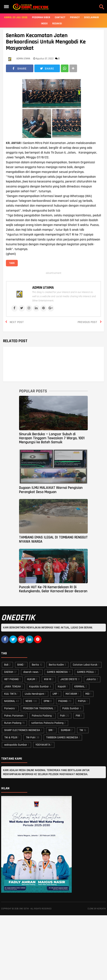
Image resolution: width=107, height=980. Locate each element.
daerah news (31, 672)
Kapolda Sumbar (39, 687)
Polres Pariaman (14, 716)
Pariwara (9, 708)
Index (44, 24)
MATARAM (71, 694)
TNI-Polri (31, 737)
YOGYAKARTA (43, 745)
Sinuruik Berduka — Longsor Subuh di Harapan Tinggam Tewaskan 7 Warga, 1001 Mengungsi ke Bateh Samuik (52, 438)
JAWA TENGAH (12, 687)
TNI (81, 730)
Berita (35, 665)
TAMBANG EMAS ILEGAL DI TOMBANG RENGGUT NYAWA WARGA (53, 539)
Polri (63, 716)
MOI (87, 694)
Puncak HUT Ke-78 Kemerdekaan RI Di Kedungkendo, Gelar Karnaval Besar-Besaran (53, 589)
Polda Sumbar (71, 708)
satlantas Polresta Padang (47, 723)
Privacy (75, 17)
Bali (6, 665)
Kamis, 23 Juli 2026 (16, 17)
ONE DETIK (24, 909)
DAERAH (9, 672)
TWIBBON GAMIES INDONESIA (62, 737)
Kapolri (62, 687)
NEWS (29, 701)
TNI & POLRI (11, 737)
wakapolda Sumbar (16, 745)
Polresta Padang (42, 716)
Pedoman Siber (41, 17)
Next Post (17, 322)
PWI (78, 716)
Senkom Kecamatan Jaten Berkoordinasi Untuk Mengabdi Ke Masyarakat (46, 42)
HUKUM (31, 679)
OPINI (47, 701)
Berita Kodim (56, 665)
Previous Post (87, 322)
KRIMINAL (80, 687)
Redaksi (57, 24)
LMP (55, 694)
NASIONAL (10, 701)
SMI (50, 730)
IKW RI (48, 679)
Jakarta (91, 679)
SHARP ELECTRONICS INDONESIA (22, 730)
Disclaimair (91, 17)
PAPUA (82, 701)
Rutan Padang (13, 723)
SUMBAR (66, 730)
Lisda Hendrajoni (35, 694)
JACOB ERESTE (69, 679)
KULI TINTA (10, 694)
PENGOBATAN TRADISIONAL (38, 708)
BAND (20, 665)
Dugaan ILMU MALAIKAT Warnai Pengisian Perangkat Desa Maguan (51, 490)
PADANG (63, 701)
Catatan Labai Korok (85, 665)
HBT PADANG (11, 679)
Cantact (60, 17)
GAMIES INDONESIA (57, 672)
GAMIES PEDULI (85, 672)
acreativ (101, 909)
